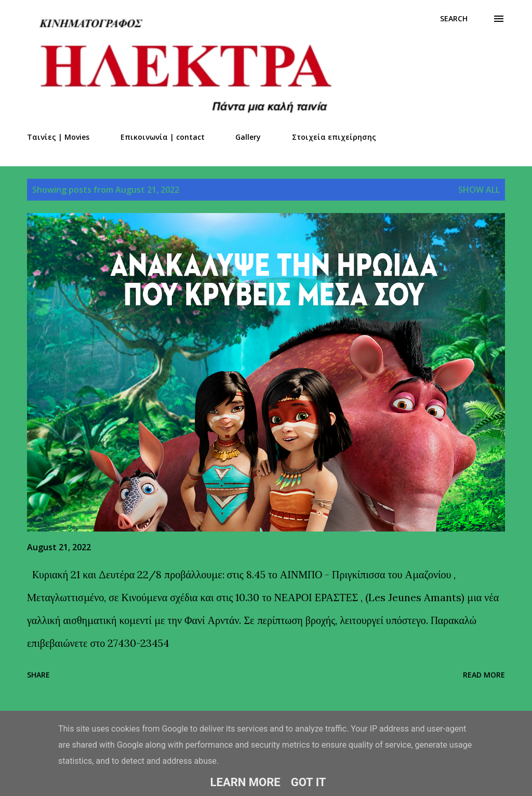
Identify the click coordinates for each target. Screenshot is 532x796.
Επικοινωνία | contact (163, 137)
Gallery (248, 137)
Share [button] (38, 675)
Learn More (245, 782)
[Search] (454, 19)
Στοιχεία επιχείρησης (334, 137)
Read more (484, 675)
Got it (309, 782)
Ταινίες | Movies (58, 137)
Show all (479, 190)
